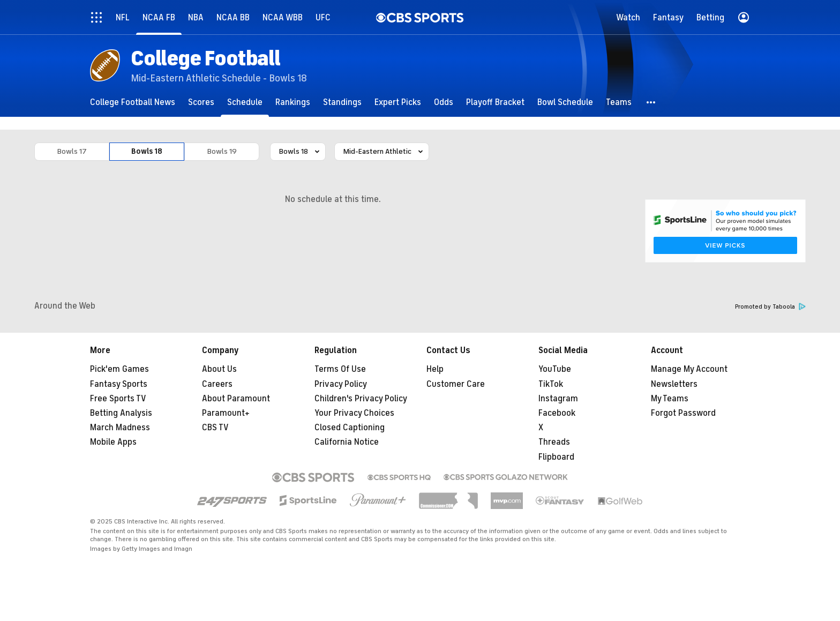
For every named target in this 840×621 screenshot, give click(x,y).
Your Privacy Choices (354, 413)
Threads (554, 442)
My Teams (670, 399)
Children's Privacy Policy (361, 399)
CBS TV (215, 428)
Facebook (557, 413)
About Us (219, 369)
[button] (651, 102)
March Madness (120, 428)
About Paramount (236, 399)
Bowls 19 (222, 151)
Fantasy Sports (119, 384)
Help (435, 369)
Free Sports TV (118, 399)
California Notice (347, 442)
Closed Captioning (350, 428)
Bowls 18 (147, 151)
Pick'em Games (119, 369)
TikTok (551, 384)
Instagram (558, 399)
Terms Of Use (340, 369)
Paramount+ (226, 413)
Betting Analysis (121, 413)
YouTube (555, 369)
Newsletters (674, 384)
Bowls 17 (72, 151)
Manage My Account (689, 369)
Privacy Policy (341, 384)
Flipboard (556, 457)
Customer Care (456, 384)
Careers (217, 384)
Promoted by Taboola (770, 307)
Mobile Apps (113, 442)
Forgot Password (683, 413)
